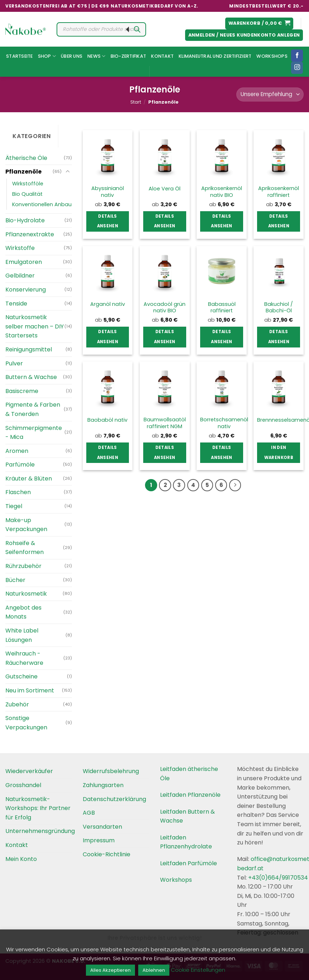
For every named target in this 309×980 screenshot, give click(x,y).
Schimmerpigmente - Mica (34, 433)
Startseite (20, 56)
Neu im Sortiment (30, 690)
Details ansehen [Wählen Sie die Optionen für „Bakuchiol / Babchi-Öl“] (279, 337)
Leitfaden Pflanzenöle (190, 795)
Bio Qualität (27, 194)
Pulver (14, 363)
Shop (47, 56)
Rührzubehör (23, 566)
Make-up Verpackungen (26, 525)
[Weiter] (235, 485)
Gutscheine (21, 676)
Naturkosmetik (26, 594)
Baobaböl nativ (107, 420)
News (96, 56)
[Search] (137, 29)
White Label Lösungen (22, 635)
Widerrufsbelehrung (111, 771)
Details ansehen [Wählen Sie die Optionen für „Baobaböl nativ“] (108, 453)
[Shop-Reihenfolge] (270, 94)
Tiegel (14, 506)
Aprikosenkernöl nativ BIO (222, 192)
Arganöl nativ (108, 304)
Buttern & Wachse (31, 377)
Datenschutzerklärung (114, 799)
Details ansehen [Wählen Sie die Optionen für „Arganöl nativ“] (108, 337)
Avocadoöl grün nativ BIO (165, 307)
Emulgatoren (24, 262)
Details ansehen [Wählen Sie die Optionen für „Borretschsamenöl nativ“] (221, 453)
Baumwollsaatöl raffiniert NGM (165, 423)
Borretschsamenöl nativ (224, 423)
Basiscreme (22, 391)
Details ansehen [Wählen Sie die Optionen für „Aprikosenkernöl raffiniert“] (279, 221)
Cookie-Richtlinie (107, 854)
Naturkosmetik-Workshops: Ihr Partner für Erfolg (38, 808)
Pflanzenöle (23, 172)
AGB (89, 813)
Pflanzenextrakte (30, 234)
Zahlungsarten (103, 785)
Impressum (99, 840)
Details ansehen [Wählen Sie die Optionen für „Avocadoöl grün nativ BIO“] (165, 337)
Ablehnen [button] (154, 970)
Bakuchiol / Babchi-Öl (279, 307)
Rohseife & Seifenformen (25, 548)
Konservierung (26, 290)
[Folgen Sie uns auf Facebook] (297, 56)
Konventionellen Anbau (42, 204)
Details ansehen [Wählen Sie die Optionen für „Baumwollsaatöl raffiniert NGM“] (165, 453)
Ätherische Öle (26, 158)
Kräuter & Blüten (29, 479)
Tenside (16, 304)
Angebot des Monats (23, 612)
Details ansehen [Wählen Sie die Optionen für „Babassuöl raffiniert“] (221, 337)
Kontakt (162, 56)
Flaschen (18, 492)
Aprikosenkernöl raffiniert (279, 192)
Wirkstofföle (28, 184)
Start (136, 102)
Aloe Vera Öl (165, 189)
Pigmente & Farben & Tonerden (33, 409)
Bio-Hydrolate (25, 220)
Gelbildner (20, 276)
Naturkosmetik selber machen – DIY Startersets (35, 326)
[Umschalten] (68, 172)
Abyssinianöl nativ (108, 192)
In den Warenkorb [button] (279, 453)
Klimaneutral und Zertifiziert (215, 56)
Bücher (15, 580)
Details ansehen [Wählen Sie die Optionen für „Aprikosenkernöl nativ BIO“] (221, 221)
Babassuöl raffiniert (222, 307)
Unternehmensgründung (40, 831)
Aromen (17, 451)
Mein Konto (21, 859)
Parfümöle (20, 465)
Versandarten (102, 827)
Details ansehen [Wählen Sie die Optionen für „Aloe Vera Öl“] (165, 221)
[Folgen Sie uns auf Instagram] (297, 68)
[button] (259, 23)
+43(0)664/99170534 (278, 878)
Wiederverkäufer (29, 771)
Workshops (272, 56)
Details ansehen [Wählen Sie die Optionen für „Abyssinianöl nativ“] (108, 221)
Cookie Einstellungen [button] (198, 970)
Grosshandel (23, 785)
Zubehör (17, 704)
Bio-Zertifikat (129, 56)
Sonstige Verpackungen (26, 723)
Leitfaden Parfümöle (189, 863)
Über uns (72, 56)
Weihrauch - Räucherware (24, 658)
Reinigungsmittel (29, 349)
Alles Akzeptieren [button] (110, 970)
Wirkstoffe (20, 248)
